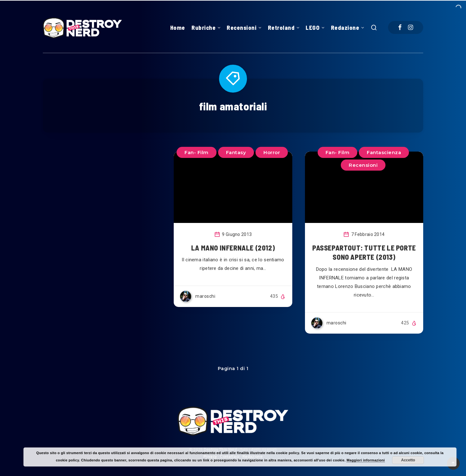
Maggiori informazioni (366, 460)
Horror (272, 152)
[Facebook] (400, 27)
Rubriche (204, 28)
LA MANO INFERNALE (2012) (233, 248)
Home (178, 28)
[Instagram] (411, 27)
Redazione (345, 28)
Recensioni (242, 28)
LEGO (313, 28)
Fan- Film (338, 152)
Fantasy (236, 152)
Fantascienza (384, 152)
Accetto (408, 460)
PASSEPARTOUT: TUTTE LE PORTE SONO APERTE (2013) (364, 252)
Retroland (281, 28)
